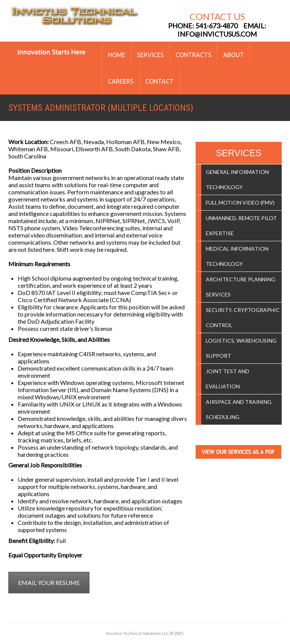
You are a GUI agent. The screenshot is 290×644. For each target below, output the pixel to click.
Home (117, 55)
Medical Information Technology (237, 256)
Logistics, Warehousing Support (241, 348)
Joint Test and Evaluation (228, 379)
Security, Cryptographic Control (243, 317)
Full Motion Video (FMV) (240, 203)
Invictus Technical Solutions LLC (138, 633)
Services (150, 55)
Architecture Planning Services (241, 287)
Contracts (194, 55)
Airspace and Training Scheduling (239, 409)
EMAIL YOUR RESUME (49, 583)
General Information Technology (237, 179)
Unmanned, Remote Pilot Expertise (241, 226)
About (234, 55)
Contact (160, 81)
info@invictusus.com (217, 34)
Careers (121, 81)
